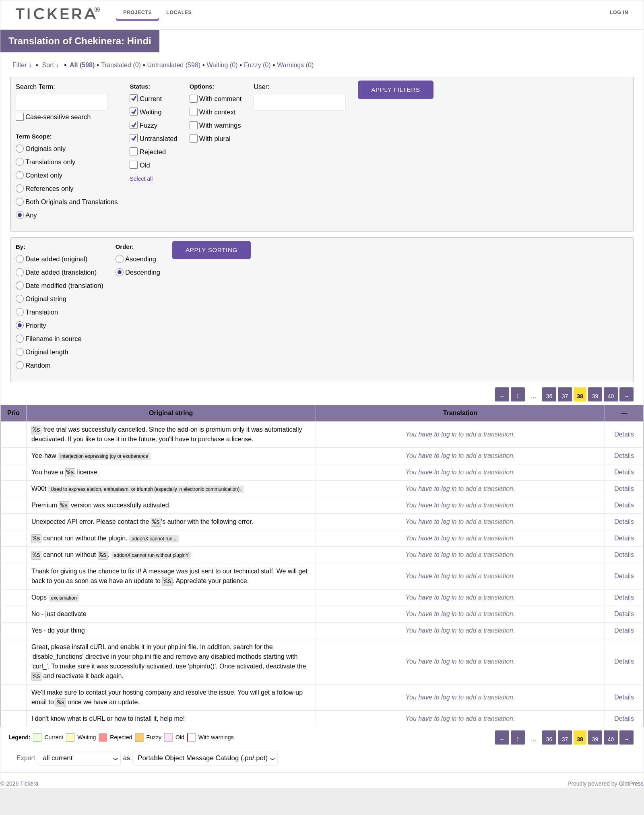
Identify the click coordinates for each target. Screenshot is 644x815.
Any (31, 215)
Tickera (29, 784)
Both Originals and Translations (71, 202)
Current (146, 98)
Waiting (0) (222, 65)
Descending (143, 272)
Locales (179, 12)
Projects (137, 12)
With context (218, 112)
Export (26, 758)
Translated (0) (121, 65)
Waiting (146, 112)
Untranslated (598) (174, 65)
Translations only (50, 162)
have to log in (437, 434)
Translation (42, 312)
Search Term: (35, 87)
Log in (619, 12)
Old (140, 165)
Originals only (45, 149)
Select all (141, 179)
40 (611, 396)
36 (549, 396)
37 (565, 396)
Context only (44, 175)
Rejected (148, 151)
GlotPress (631, 784)
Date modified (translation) (64, 285)
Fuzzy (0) (257, 65)
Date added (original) (56, 259)
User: (261, 87)
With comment (220, 99)
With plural (215, 139)
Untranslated (153, 138)
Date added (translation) (61, 272)
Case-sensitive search (58, 117)
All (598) (82, 65)
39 (595, 396)
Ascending (141, 259)
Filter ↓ (22, 65)
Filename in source (53, 339)
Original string (46, 299)
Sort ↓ (51, 65)
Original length (47, 352)
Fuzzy (143, 125)
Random (38, 365)
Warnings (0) (295, 65)
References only (49, 188)
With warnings (220, 125)
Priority (36, 325)
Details (624, 434)
